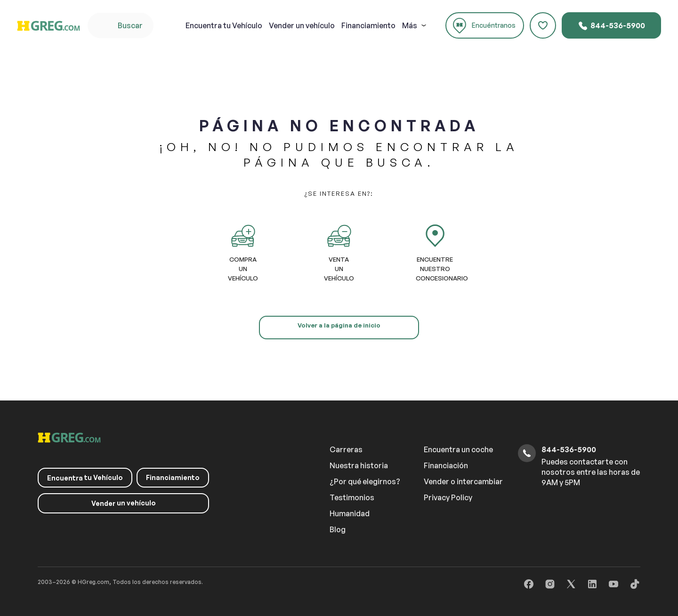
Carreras (346, 449)
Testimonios (352, 497)
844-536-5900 (611, 26)
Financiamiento (368, 25)
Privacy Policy (448, 497)
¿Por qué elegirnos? (365, 481)
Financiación (446, 465)
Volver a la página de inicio (339, 325)
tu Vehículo (224, 25)
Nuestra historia (359, 465)
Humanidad (350, 513)
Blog (338, 529)
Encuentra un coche (458, 449)
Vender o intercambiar (463, 481)
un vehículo (302, 25)
